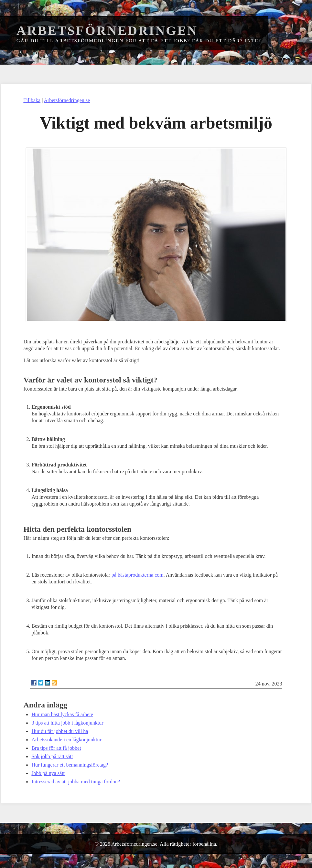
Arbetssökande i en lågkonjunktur (66, 740)
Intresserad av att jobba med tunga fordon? (76, 782)
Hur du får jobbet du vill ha (60, 731)
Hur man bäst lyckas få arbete (62, 714)
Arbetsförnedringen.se (67, 100)
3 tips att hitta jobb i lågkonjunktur (67, 723)
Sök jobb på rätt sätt (52, 756)
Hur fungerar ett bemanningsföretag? (70, 765)
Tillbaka (32, 100)
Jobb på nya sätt (48, 773)
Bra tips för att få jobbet (56, 748)
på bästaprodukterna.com (138, 575)
